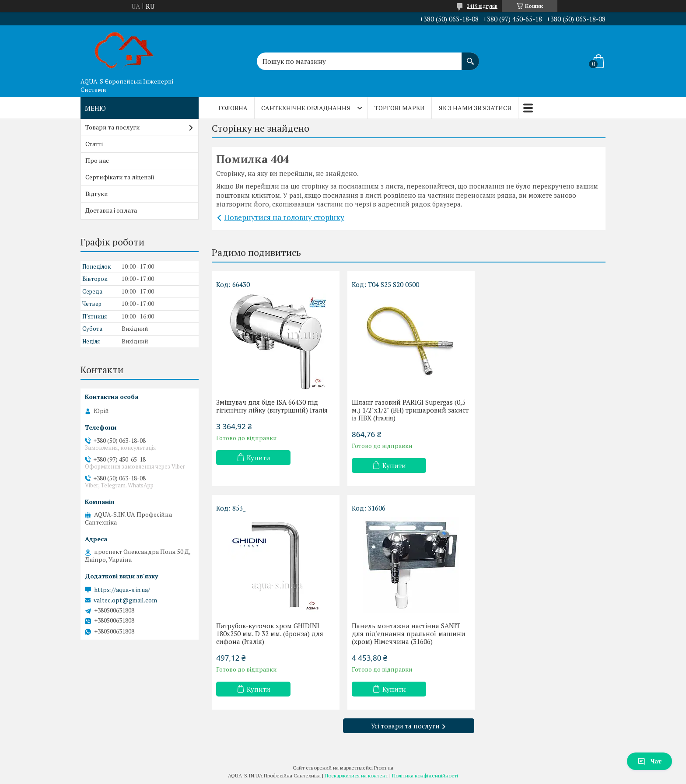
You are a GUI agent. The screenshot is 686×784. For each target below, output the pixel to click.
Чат (649, 761)
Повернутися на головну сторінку (284, 217)
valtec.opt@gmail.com (125, 600)
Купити (259, 458)
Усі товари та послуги (405, 726)
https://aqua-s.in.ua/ (122, 590)
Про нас (97, 160)
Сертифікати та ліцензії (120, 177)
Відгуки (97, 194)
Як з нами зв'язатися (475, 108)
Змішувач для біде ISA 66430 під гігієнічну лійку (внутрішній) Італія (272, 406)
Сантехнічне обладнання (306, 108)
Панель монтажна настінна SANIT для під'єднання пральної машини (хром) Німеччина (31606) (273, 633)
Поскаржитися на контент (356, 775)
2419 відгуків (482, 6)
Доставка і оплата (111, 210)
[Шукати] (470, 57)
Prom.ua (384, 768)
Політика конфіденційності (425, 775)
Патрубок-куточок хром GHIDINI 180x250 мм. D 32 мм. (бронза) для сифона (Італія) (537, 410)
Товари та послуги (113, 127)
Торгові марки (400, 108)
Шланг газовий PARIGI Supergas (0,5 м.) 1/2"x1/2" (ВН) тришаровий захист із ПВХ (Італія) (408, 410)
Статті (94, 144)
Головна (233, 108)
